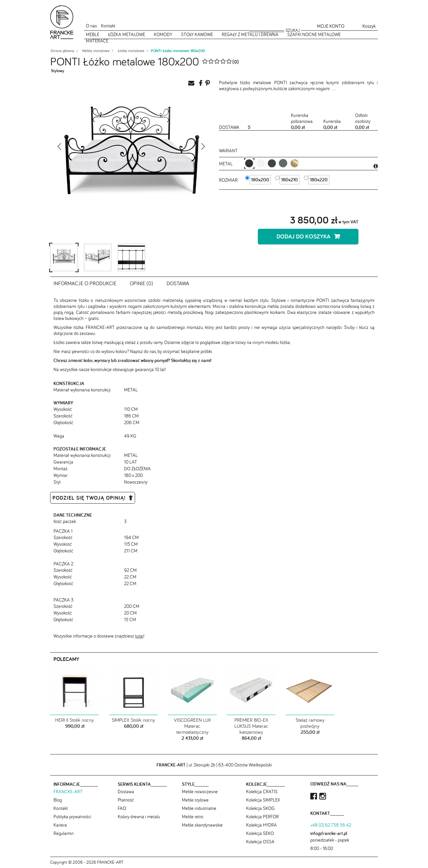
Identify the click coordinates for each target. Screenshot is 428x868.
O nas (91, 26)
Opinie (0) (141, 283)
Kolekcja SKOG (260, 808)
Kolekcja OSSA (260, 842)
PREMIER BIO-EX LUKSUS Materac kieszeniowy (251, 726)
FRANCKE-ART (68, 792)
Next (203, 148)
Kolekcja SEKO (260, 833)
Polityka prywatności (72, 817)
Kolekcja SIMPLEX (263, 800)
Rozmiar (229, 180)
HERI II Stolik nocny (75, 720)
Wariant (228, 151)
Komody (163, 34)
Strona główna (62, 51)
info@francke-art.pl (329, 833)
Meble (93, 34)
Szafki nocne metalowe (314, 34)
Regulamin (64, 833)
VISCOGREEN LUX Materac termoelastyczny (192, 726)
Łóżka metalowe (127, 34)
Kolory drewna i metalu (139, 817)
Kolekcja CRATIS (262, 792)
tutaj (139, 636)
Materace (97, 41)
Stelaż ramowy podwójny (310, 723)
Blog (58, 800)
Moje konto (331, 26)
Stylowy (58, 71)
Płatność (126, 800)
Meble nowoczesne (200, 792)
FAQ (122, 808)
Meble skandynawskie (202, 825)
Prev (59, 148)
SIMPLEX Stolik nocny (133, 720)
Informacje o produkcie (85, 283)
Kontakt (108, 26)
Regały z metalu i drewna (250, 34)
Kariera (60, 825)
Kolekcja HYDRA (261, 825)
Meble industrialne (199, 808)
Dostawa (178, 283)
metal (227, 164)
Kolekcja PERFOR (262, 817)
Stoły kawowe (197, 34)
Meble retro (193, 817)
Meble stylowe (195, 800)
